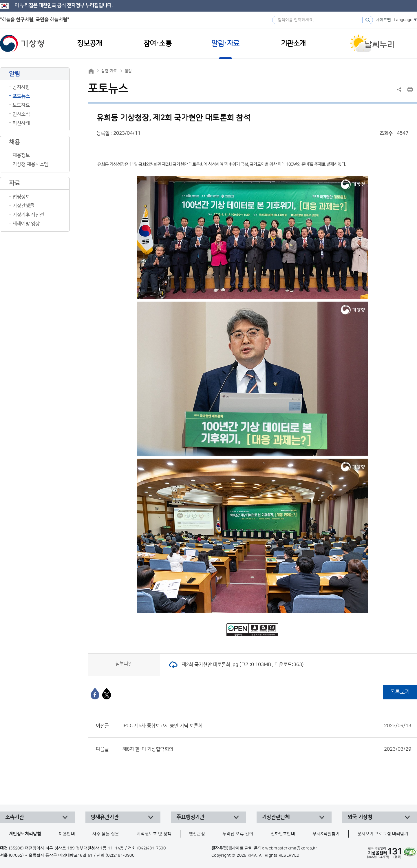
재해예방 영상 (26, 224)
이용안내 (67, 834)
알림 (128, 71)
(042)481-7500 (152, 848)
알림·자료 (109, 71)
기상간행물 (23, 206)
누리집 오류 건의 (238, 834)
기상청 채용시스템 (30, 164)
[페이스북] (95, 694)
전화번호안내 (283, 834)
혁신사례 (21, 123)
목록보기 (400, 692)
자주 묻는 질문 (106, 834)
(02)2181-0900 (120, 856)
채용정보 (21, 155)
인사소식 (21, 114)
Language (403, 20)
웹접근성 (197, 834)
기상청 (22, 43)
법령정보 (21, 197)
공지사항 (21, 87)
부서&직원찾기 (326, 834)
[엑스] (107, 694)
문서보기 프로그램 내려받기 (383, 834)
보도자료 (21, 105)
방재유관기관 (105, 817)
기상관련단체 (276, 817)
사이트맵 (383, 20)
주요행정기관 (190, 817)
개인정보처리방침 (25, 834)
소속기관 (14, 817)
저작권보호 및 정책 (154, 834)
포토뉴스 (21, 96)
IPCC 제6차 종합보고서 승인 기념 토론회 (267, 726)
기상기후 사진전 (28, 215)
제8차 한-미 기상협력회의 (267, 749)
